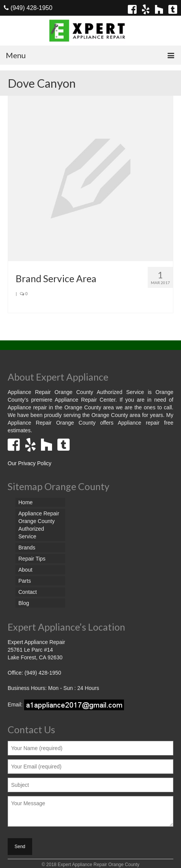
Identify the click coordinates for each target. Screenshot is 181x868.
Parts (25, 581)
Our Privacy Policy (29, 463)
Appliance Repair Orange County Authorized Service (39, 525)
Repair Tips (32, 559)
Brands (27, 548)
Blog (24, 603)
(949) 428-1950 (28, 8)
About (25, 570)
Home (25, 502)
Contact (28, 592)
